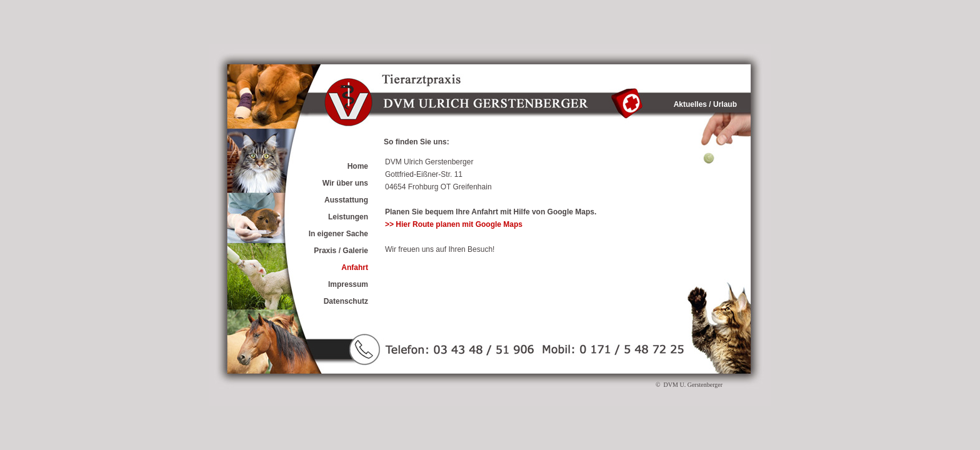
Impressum (348, 284)
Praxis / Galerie (341, 251)
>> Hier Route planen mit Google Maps (454, 224)
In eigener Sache (338, 234)
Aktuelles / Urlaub (705, 104)
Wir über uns (345, 183)
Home (358, 166)
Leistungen (348, 217)
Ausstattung (346, 200)
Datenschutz (346, 301)
